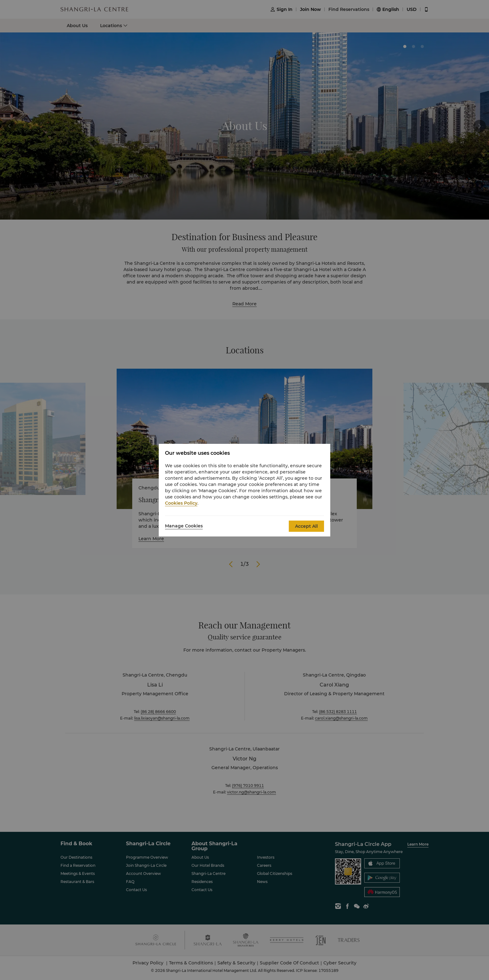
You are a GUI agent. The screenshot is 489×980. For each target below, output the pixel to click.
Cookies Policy (181, 503)
